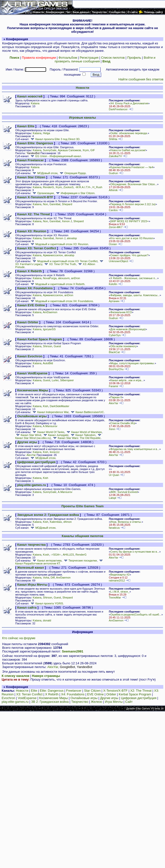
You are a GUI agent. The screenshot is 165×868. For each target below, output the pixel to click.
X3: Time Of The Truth (60, 264)
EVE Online (95, 694)
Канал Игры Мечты (32, 585)
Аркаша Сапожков (69, 150)
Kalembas (56, 522)
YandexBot (33, 153)
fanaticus (114, 528)
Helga (46, 133)
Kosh (46, 555)
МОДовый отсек (45, 173)
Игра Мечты (114, 702)
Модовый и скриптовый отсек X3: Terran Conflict (65, 261)
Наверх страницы (46, 676)
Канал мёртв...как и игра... (127, 380)
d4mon (68, 522)
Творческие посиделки (80, 561)
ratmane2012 (117, 580)
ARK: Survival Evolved (124, 492)
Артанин (114, 301)
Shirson (47, 346)
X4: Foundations (73, 694)
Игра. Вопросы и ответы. (126, 522)
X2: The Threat (141, 691)
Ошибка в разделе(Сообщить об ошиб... (136, 615)
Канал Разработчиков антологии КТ (60, 562)
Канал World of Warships (84, 432)
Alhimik (113, 190)
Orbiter (111, 694)
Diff (53, 578)
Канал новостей (30, 96)
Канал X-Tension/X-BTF (35, 197)
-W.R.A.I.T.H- (83, 187)
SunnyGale (50, 150)
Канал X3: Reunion (32, 231)
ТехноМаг (115, 597)
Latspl (112, 498)
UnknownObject (118, 261)
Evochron (9, 698)
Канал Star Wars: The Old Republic (76, 438)
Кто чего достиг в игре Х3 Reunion (132, 238)
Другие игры (27, 442)
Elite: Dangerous (52, 691)
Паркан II (116, 397)
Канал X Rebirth (30, 271)
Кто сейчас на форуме (19, 638)
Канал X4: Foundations (35, 288)
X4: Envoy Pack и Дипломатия (129, 103)
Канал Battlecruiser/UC (87, 412)
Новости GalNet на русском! (128, 150)
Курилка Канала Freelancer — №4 (132, 167)
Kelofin (113, 284)
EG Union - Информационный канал (55, 156)
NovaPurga (50, 278)
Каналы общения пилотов (82, 536)
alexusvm (64, 278)
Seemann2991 (73, 651)
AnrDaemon (50, 312)
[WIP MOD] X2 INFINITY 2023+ (129, 221)
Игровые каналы (82, 118)
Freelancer (74, 691)
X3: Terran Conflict (29, 694)
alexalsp (72, 238)
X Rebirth (52, 694)
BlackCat (114, 352)
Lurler (55, 380)
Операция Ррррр (72, 173)
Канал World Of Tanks (48, 432)
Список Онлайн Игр (123, 423)
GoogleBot (67, 667)
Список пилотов (113, 58)
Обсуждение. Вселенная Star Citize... (134, 184)
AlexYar (113, 403)
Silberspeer (67, 380)
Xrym (86, 150)
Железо (96, 702)
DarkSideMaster (60, 406)
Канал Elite (26, 126)
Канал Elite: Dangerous (35, 143)
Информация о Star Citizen (75, 193)
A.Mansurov (50, 426)
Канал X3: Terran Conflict (37, 248)
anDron (75, 278)
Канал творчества (31, 545)
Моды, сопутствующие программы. (132, 363)
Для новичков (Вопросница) (128, 329)
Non (45, 204)
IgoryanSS (49, 329)
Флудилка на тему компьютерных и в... (135, 449)
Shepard (67, 204)
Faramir (113, 386)
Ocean (113, 244)
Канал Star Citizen (31, 177)
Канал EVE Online (31, 305)
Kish (46, 406)
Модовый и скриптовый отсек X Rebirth (57, 284)
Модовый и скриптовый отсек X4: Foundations (61, 301)
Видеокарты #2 (120, 575)
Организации (43, 193)
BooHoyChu (116, 369)
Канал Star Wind (28, 435)
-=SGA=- (56, 555)
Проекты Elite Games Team (82, 506)
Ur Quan (114, 475)
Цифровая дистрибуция (36, 462)
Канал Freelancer (31, 160)
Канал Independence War (50, 412)
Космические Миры (33, 390)
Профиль (134, 58)
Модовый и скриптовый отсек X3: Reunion (59, 244)
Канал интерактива (47, 561)
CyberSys (115, 335)
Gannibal (55, 204)
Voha (46, 578)
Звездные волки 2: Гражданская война (48, 515)
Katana (35, 103)
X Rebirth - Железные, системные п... (134, 278)
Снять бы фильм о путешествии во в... (135, 552)
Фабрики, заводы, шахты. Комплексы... (135, 295)
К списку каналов (16, 676)
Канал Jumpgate (56, 435)
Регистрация (89, 58)
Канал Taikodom (83, 435)
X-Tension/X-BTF (116, 691)
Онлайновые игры (32, 416)
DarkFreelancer (118, 109)
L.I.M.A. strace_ (120, 592)
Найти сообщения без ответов (141, 79)
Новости (82, 88)
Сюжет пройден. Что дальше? (129, 255)
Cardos (113, 210)
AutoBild (48, 363)
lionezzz (55, 452)
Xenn (112, 429)
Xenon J (67, 221)
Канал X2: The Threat (34, 214)
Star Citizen (92, 691)
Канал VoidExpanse (32, 373)
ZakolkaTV (115, 156)
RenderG (48, 187)
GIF (92, 150)
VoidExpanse (27, 698)
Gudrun (113, 173)
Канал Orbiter (28, 322)
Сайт (129, 702)
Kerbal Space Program (135, 694)
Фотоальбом (68, 58)
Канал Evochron (30, 356)
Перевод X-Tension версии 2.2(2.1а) (133, 204)
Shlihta (113, 139)
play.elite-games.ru (32, 485)
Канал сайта (27, 607)
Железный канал (31, 568)
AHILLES (68, 555)
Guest (57, 346)
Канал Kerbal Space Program (40, 339)
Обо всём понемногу (123, 346)
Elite (34, 691)
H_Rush (97, 187)
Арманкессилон (53, 255)
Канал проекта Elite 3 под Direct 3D (55, 139)
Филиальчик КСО (121, 312)
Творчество (80, 702)
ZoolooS (68, 187)
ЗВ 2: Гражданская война (50, 702)
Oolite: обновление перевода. (129, 133)
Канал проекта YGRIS (46, 603)
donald (47, 620)
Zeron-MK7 (116, 227)
